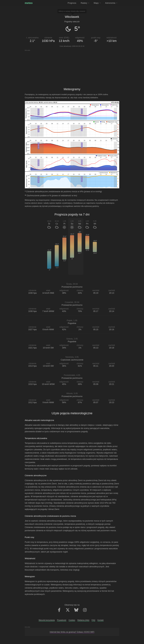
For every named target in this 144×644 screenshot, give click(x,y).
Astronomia (111, 3)
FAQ (93, 620)
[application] (72, 112)
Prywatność (62, 620)
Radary (85, 3)
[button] (94, 105)
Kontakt (101, 620)
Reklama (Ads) (83, 620)
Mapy (97, 3)
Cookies (72, 620)
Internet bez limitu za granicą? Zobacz (72, 632)
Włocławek (72, 17)
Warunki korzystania (47, 620)
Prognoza (72, 3)
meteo (29, 3)
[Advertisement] (72, 67)
